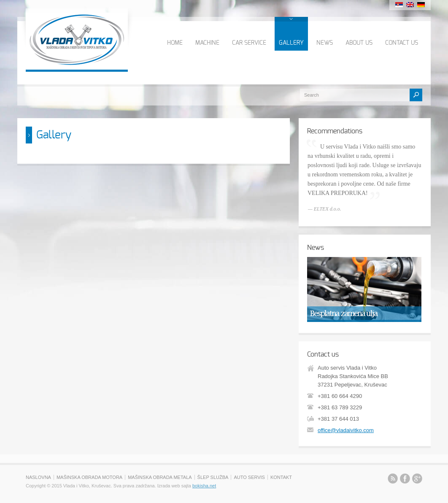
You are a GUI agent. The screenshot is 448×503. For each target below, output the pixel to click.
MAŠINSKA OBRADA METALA (160, 477)
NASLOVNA (38, 477)
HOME (175, 43)
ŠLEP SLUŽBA (213, 477)
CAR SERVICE (249, 43)
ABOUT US (359, 43)
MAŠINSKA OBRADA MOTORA (89, 477)
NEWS (325, 43)
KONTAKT (281, 477)
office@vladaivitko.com (346, 430)
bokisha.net (204, 486)
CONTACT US (402, 43)
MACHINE (207, 43)
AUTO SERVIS (249, 477)
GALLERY (291, 43)
